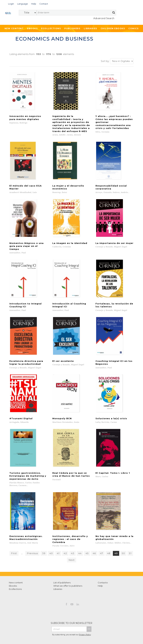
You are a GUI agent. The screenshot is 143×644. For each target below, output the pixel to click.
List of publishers (62, 567)
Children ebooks (113, 28)
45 (87, 538)
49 (116, 538)
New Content (14, 28)
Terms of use (53, 634)
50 (123, 538)
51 (130, 538)
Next (72, 545)
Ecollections (51, 28)
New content (16, 567)
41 (58, 538)
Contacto (103, 567)
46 (94, 538)
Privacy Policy (85, 620)
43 (73, 538)
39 (44, 538)
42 (65, 538)
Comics (133, 28)
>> (89, 614)
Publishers (72, 28)
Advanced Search (104, 18)
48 (109, 538)
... (22, 538)
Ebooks (32, 28)
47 (101, 538)
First (14, 538)
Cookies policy (89, 634)
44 (80, 538)
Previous (32, 538)
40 (51, 538)
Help (100, 571)
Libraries (90, 28)
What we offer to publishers (68, 571)
